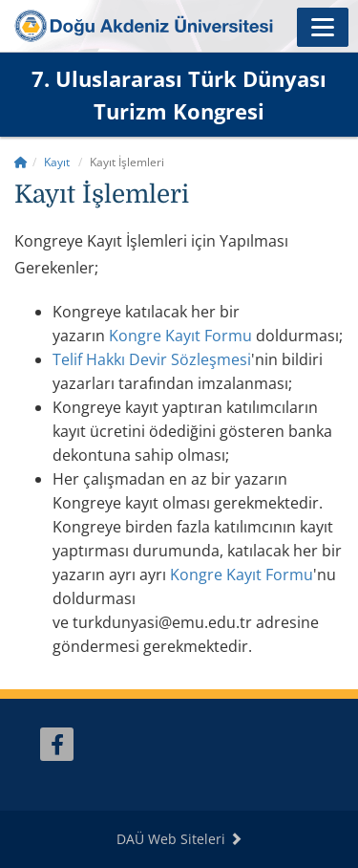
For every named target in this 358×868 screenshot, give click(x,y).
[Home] (21, 162)
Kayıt (57, 162)
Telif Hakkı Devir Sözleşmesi (152, 359)
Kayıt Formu (242, 575)
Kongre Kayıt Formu (180, 336)
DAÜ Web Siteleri (179, 839)
